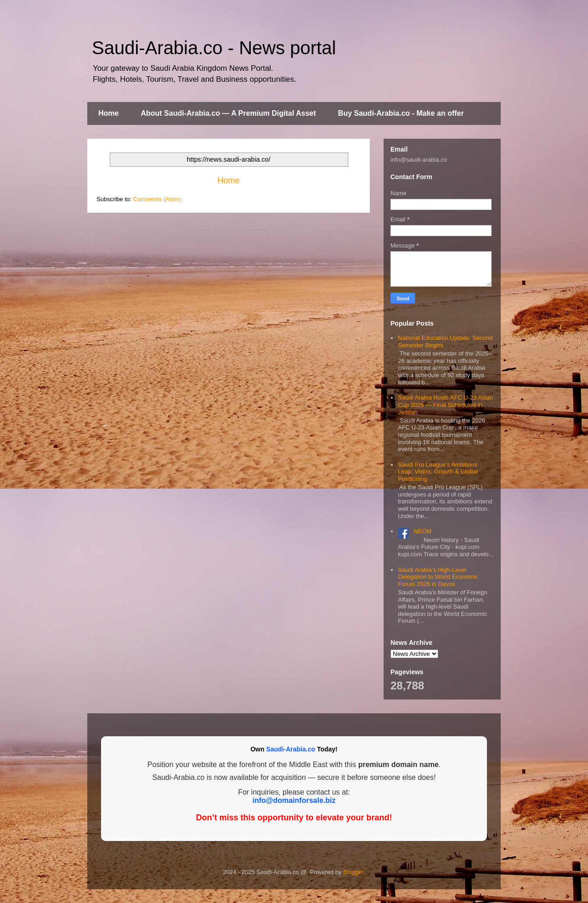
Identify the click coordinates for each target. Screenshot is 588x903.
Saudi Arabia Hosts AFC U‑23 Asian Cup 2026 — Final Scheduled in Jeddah (445, 405)
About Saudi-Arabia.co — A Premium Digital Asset (228, 113)
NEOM (422, 531)
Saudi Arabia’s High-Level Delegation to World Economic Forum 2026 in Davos (438, 577)
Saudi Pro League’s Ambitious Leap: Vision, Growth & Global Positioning (438, 472)
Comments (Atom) (157, 199)
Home (108, 113)
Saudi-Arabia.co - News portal (214, 48)
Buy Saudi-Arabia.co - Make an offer (401, 113)
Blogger (353, 872)
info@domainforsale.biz (294, 800)
